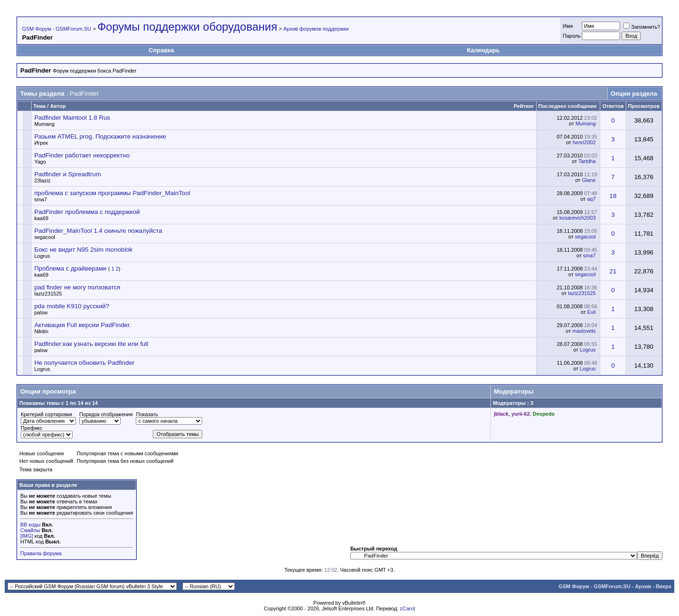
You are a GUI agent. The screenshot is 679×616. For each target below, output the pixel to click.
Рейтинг (524, 106)
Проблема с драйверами (70, 268)
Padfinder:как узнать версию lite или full (91, 344)
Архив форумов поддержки (316, 29)
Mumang (45, 124)
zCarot (407, 608)
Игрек (41, 143)
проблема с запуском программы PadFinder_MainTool (112, 193)
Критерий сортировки (46, 414)
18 (613, 196)
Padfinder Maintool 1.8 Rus (72, 118)
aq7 (591, 199)
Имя (567, 26)
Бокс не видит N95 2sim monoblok (83, 250)
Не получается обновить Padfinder (85, 363)
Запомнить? (642, 27)
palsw (41, 312)
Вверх (664, 586)
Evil (592, 312)
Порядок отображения (106, 414)
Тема (40, 106)
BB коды (30, 525)
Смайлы (30, 530)
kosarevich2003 (577, 218)
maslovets (584, 331)
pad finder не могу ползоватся (78, 287)
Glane (589, 180)
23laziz (42, 181)
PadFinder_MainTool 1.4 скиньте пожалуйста (98, 231)
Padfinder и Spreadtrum (68, 174)
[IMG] (27, 536)
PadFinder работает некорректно (82, 155)
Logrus (42, 256)
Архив (643, 586)
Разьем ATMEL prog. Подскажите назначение (100, 136)
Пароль (571, 36)
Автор (58, 106)
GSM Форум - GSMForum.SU (57, 29)
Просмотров (644, 106)
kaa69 (41, 218)
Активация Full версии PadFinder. (83, 325)
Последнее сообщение (568, 106)
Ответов (613, 106)
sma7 (41, 199)
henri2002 (584, 142)
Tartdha (587, 161)
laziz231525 (48, 294)
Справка (161, 50)
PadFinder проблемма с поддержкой (87, 212)
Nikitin (41, 331)
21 (613, 271)
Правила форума (41, 553)
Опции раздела (634, 94)
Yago (40, 162)
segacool (45, 237)
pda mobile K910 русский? (72, 306)
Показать (147, 414)
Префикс (32, 428)
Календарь (483, 50)
